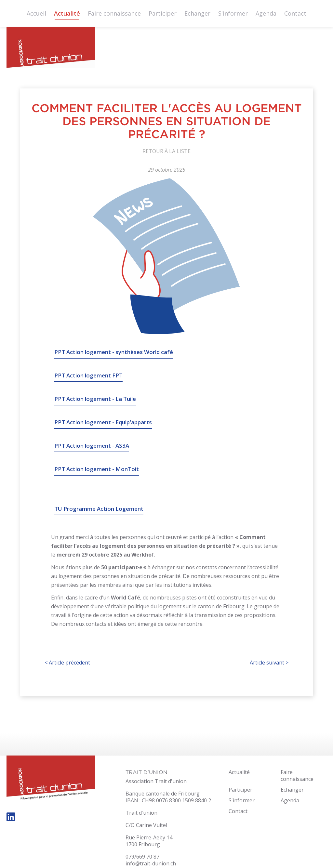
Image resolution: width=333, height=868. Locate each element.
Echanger (197, 13)
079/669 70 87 (142, 857)
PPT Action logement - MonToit (97, 469)
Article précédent (67, 663)
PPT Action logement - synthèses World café (114, 352)
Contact (295, 13)
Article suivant (269, 663)
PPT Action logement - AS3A (92, 446)
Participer (163, 13)
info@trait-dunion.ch (151, 863)
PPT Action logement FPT (88, 375)
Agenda (266, 13)
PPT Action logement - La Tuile (95, 399)
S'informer (233, 13)
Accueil (36, 13)
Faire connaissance (114, 13)
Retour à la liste (166, 151)
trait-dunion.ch (51, 49)
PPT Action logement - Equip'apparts (103, 422)
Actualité (67, 13)
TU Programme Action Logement (99, 509)
